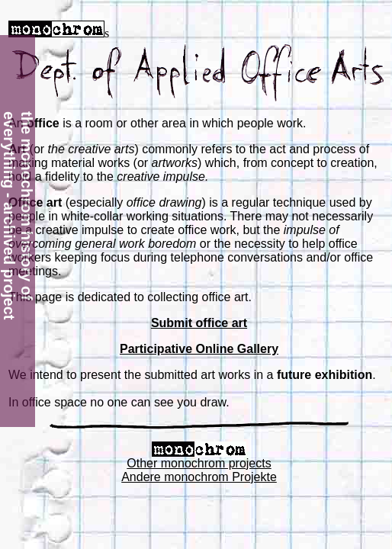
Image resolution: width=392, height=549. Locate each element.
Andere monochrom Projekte (199, 477)
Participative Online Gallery (199, 349)
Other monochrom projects (199, 463)
